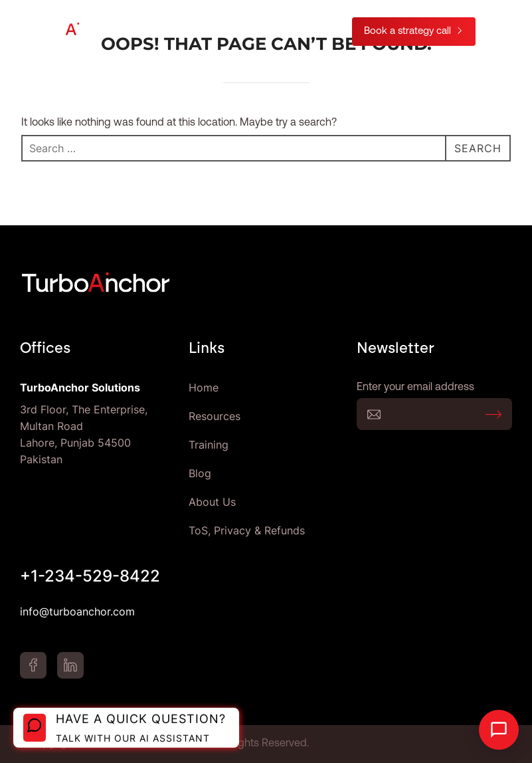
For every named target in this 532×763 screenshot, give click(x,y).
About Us (212, 502)
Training (209, 445)
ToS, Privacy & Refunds (247, 530)
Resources (215, 416)
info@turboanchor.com (77, 611)
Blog (200, 473)
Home (204, 387)
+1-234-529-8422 (90, 576)
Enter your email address (434, 414)
